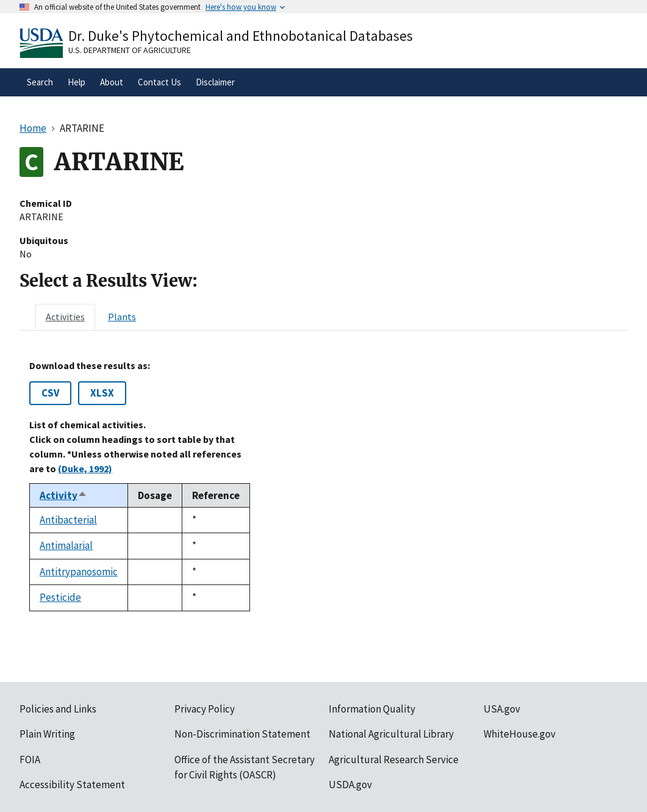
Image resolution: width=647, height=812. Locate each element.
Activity (63, 495)
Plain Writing (47, 734)
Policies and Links (58, 709)
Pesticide (60, 597)
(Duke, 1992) (85, 469)
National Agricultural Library (391, 734)
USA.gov (502, 709)
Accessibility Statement (72, 785)
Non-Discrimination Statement (242, 734)
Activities (65, 317)
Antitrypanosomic (79, 572)
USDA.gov (350, 785)
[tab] (65, 317)
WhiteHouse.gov (520, 734)
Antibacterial (68, 520)
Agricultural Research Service (394, 760)
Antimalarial (66, 545)
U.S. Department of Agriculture (130, 50)
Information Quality (372, 709)
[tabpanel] (323, 485)
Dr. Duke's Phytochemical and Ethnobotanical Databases (241, 36)
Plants (122, 317)
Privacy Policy (205, 709)
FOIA (30, 760)
